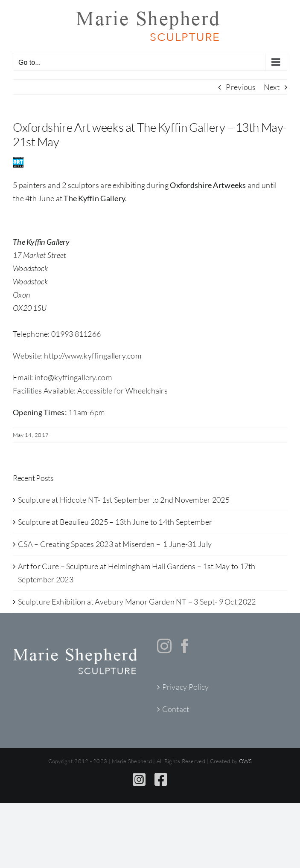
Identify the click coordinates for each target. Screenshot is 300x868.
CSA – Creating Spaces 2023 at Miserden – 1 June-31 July (115, 544)
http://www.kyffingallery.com (93, 356)
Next (272, 87)
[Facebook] (185, 646)
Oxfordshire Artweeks (208, 185)
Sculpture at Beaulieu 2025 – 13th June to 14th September (115, 522)
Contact (176, 709)
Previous (241, 87)
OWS (246, 761)
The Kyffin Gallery (94, 198)
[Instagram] (164, 646)
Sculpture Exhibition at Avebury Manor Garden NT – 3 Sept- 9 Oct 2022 (137, 602)
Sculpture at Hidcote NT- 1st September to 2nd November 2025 (124, 500)
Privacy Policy (186, 687)
